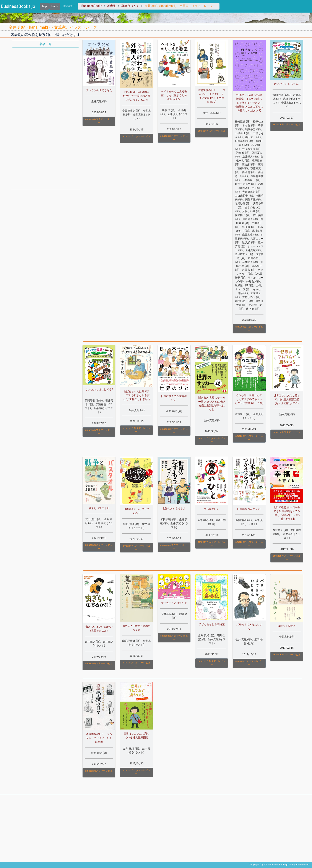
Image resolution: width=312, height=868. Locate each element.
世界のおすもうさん (174, 508)
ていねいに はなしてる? (99, 389)
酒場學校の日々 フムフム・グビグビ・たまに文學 (99, 738)
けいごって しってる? (287, 84)
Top (44, 6)
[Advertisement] (45, 120)
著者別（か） (130, 6)
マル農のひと (212, 509)
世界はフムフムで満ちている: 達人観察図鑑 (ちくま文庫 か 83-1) (287, 399)
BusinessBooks (92, 6)
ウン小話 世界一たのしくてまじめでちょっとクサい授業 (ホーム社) (249, 399)
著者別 (112, 6)
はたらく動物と (287, 626)
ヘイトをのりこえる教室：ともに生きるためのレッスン (174, 95)
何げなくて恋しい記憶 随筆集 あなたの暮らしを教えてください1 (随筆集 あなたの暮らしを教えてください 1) (250, 103)
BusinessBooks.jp (18, 6)
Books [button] (68, 6)
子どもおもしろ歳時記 (212, 624)
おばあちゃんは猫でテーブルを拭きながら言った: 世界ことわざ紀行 (136, 395)
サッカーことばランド (174, 603)
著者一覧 (45, 44)
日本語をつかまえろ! (249, 509)
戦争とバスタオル (99, 508)
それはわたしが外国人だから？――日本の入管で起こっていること (137, 96)
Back (55, 6)
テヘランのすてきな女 (99, 90)
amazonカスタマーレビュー (99, 121)
